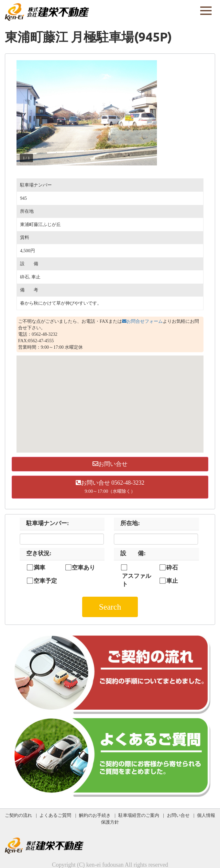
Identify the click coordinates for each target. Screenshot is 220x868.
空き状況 (39, 553)
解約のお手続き (95, 815)
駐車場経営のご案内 (139, 815)
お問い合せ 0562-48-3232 (110, 487)
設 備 (133, 553)
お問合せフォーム (142, 321)
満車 (39, 568)
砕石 (172, 568)
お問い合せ (110, 464)
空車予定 (45, 581)
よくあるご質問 (55, 815)
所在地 (130, 523)
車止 (172, 581)
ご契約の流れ (18, 815)
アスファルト (137, 580)
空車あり (83, 568)
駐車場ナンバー (48, 523)
